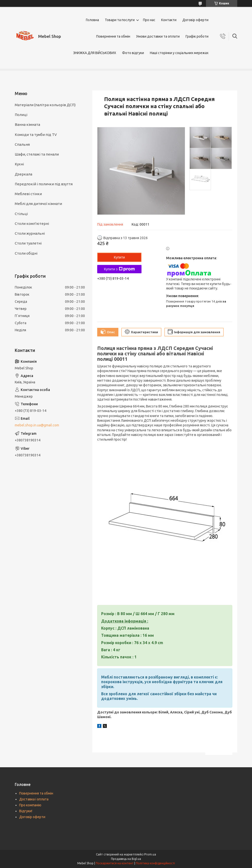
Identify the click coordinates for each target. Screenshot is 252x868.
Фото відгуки (133, 53)
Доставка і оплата (34, 799)
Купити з (119, 269)
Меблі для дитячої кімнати (38, 204)
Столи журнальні (30, 233)
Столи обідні (26, 253)
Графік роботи (197, 36)
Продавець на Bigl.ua (126, 859)
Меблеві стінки (28, 194)
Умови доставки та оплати (158, 36)
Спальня (22, 144)
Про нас (149, 20)
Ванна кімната (27, 124)
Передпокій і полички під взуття (44, 184)
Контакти (169, 20)
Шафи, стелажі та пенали (37, 154)
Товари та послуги (120, 20)
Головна (92, 20)
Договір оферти (195, 20)
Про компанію (30, 805)
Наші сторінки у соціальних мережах (179, 53)
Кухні (19, 164)
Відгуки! (26, 811)
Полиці (21, 115)
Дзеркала (24, 174)
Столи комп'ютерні (32, 224)
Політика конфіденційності (155, 863)
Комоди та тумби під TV (36, 135)
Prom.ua (150, 854)
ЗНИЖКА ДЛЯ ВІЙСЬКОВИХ (95, 53)
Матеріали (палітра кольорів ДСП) (45, 105)
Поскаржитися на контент (115, 863)
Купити (119, 257)
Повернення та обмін (113, 36)
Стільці (21, 214)
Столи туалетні (28, 243)
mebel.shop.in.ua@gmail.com (37, 425)
